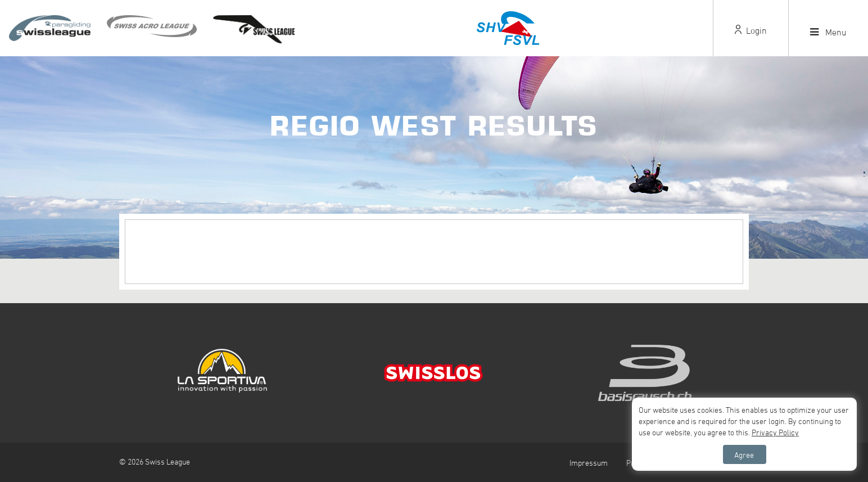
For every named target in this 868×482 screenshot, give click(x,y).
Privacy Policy (775, 432)
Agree (744, 455)
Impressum (589, 463)
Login (751, 30)
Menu (828, 32)
